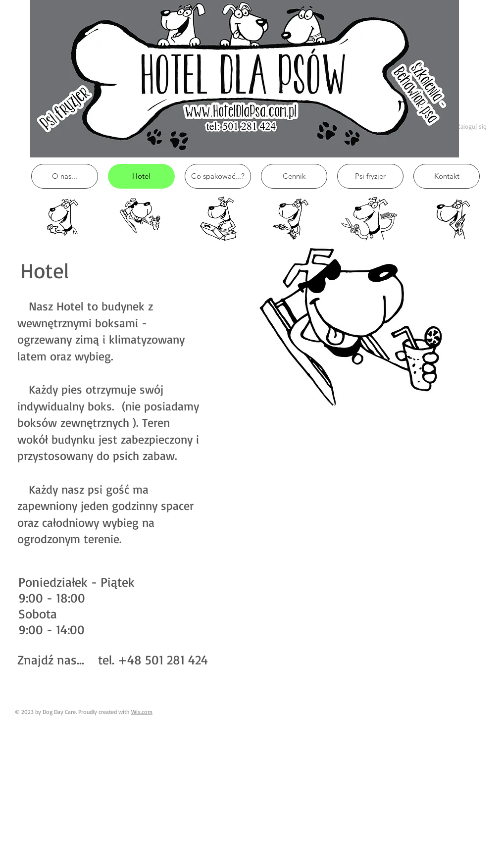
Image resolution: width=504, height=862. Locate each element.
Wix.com (142, 712)
